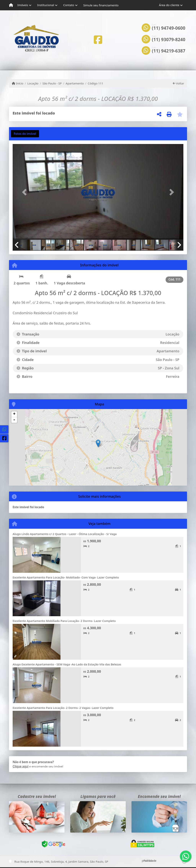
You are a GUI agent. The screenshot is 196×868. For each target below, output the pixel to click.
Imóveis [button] (23, 5)
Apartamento (75, 83)
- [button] (14, 420)
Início (18, 83)
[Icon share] (98, 40)
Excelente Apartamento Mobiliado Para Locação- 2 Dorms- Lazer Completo (64, 621)
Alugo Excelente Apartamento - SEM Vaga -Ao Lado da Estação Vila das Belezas (67, 664)
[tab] (25, 134)
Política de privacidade (149, 861)
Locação (33, 83)
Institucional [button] (46, 5)
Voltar (178, 83)
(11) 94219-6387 (169, 51)
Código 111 (96, 83)
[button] (25, 192)
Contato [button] (69, 5)
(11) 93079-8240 (169, 40)
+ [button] (14, 414)
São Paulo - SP (52, 83)
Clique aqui (21, 766)
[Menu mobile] (11, 5)
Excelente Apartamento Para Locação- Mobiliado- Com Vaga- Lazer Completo (66, 577)
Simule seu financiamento (101, 5)
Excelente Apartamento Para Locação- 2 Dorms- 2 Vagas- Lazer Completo (63, 708)
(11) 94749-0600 (169, 28)
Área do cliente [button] (169, 5)
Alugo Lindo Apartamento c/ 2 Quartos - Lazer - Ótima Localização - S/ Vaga (65, 534)
